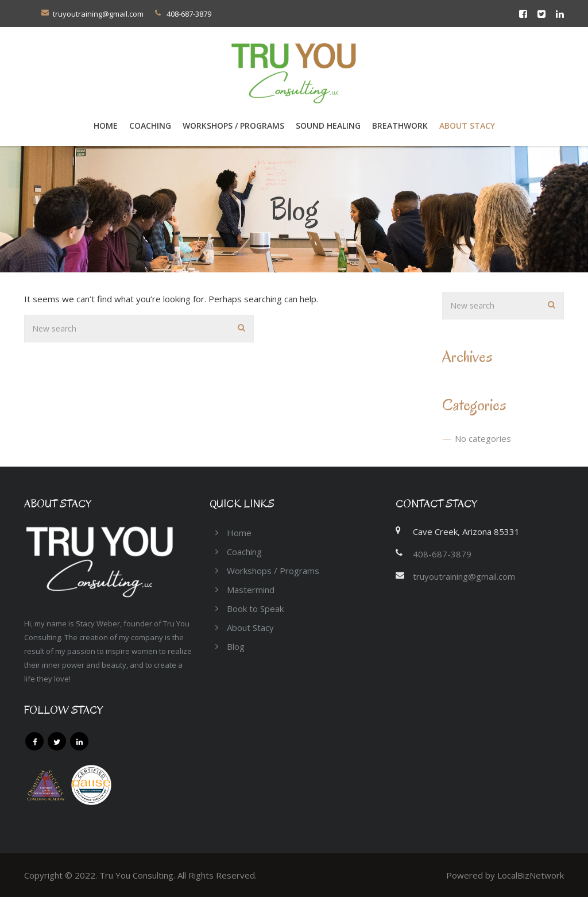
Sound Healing (328, 126)
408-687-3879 (442, 554)
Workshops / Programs (233, 126)
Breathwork (400, 126)
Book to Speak (255, 609)
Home (106, 126)
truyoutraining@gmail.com (98, 14)
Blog (236, 646)
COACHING (150, 126)
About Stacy (467, 126)
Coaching (244, 552)
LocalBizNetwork (531, 875)
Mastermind (251, 590)
